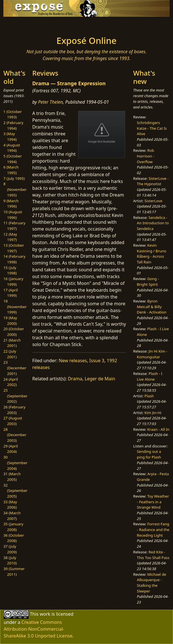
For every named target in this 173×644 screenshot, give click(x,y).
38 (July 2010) (10, 560)
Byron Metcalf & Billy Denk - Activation (152, 307)
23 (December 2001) (15, 368)
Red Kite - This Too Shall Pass (153, 555)
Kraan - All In (158, 429)
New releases (73, 361)
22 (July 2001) (10, 354)
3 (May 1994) (10, 137)
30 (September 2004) (15, 463)
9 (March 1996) (11, 204)
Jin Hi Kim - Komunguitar (152, 354)
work (45, 614)
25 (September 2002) (15, 396)
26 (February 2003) (14, 410)
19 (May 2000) (10, 321)
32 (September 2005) (15, 491)
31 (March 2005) (12, 477)
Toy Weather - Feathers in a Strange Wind (153, 502)
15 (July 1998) (10, 270)
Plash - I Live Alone (150, 376)
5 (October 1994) (13, 159)
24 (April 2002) (11, 382)
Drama (75, 379)
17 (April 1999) (11, 293)
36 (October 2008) (14, 538)
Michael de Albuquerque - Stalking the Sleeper (152, 583)
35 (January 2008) (13, 527)
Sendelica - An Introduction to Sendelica (153, 223)
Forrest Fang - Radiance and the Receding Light (153, 529)
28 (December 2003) (15, 435)
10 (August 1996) (13, 215)
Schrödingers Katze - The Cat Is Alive (152, 128)
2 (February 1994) (13, 125)
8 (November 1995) (15, 189)
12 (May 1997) (10, 237)
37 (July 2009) (10, 549)
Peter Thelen (50, 102)
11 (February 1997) (14, 226)
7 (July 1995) (14, 178)
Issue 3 (97, 361)
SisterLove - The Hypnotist (153, 181)
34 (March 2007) (12, 516)
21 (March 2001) (12, 343)
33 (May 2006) (10, 505)
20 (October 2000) (14, 332)
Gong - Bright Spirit (148, 282)
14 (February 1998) (14, 259)
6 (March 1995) (11, 170)
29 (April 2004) (11, 449)
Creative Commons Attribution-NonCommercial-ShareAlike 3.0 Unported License (38, 629)
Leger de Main (100, 379)
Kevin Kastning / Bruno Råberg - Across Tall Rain (152, 254)
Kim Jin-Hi (153, 413)
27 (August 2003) (13, 421)
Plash (149, 396)
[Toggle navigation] (25, 25)
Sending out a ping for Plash (149, 454)
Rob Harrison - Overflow (146, 156)
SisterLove (153, 201)
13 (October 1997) (14, 248)
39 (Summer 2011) (14, 572)
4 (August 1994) (12, 148)
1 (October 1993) (13, 114)
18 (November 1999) (15, 307)
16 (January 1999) (13, 282)
